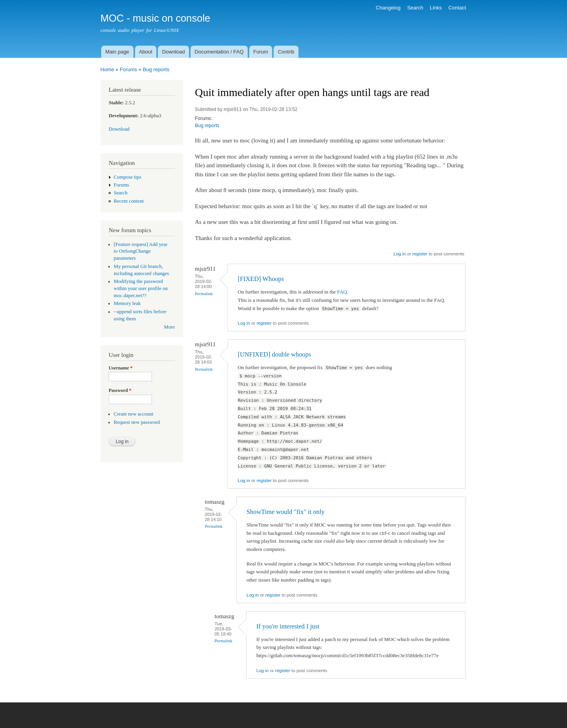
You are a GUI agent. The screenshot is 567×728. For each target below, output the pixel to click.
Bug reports (156, 69)
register (420, 254)
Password (120, 390)
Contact (457, 8)
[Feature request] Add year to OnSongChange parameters (141, 251)
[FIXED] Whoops (261, 279)
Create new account (134, 414)
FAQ (342, 292)
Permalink (204, 294)
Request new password (137, 422)
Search (415, 8)
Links (436, 8)
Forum (261, 52)
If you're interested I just (288, 626)
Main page (117, 52)
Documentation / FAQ (219, 52)
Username (120, 368)
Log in (399, 254)
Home (107, 69)
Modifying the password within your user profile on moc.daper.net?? (141, 288)
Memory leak (127, 303)
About (146, 52)
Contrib (286, 52)
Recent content (129, 201)
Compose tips (128, 177)
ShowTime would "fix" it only (285, 512)
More (169, 327)
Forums (128, 69)
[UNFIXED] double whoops (274, 354)
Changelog (388, 8)
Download (174, 52)
